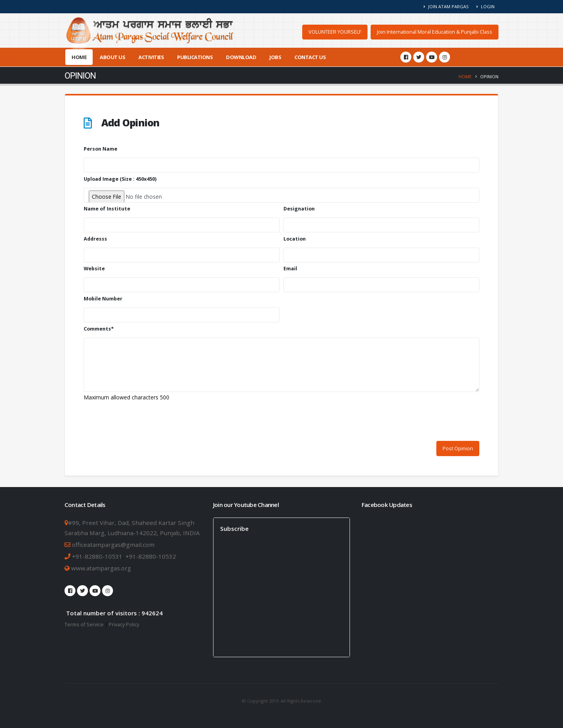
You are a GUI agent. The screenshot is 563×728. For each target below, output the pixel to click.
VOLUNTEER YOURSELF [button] (335, 32)
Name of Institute (107, 209)
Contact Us (310, 57)
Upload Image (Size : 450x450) (120, 179)
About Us (112, 57)
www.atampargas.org (100, 568)
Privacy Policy (124, 625)
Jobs (275, 57)
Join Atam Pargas (446, 6)
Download (241, 57)
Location (295, 239)
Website (94, 269)
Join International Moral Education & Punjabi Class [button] (435, 32)
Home (79, 57)
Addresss (95, 239)
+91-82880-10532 (151, 556)
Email (290, 269)
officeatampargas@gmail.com (113, 545)
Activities (151, 57)
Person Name (100, 149)
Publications (195, 57)
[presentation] (143, 422)
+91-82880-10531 (97, 556)
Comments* (99, 329)
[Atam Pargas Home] (150, 31)
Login (485, 6)
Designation (299, 209)
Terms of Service (84, 625)
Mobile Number (103, 299)
